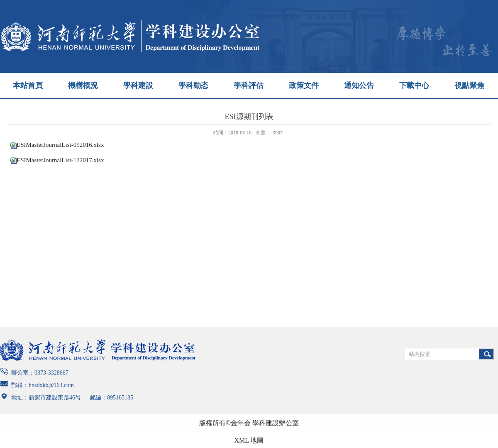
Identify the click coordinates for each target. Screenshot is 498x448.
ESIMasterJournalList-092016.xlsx (60, 145)
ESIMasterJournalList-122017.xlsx (60, 160)
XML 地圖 (249, 440)
